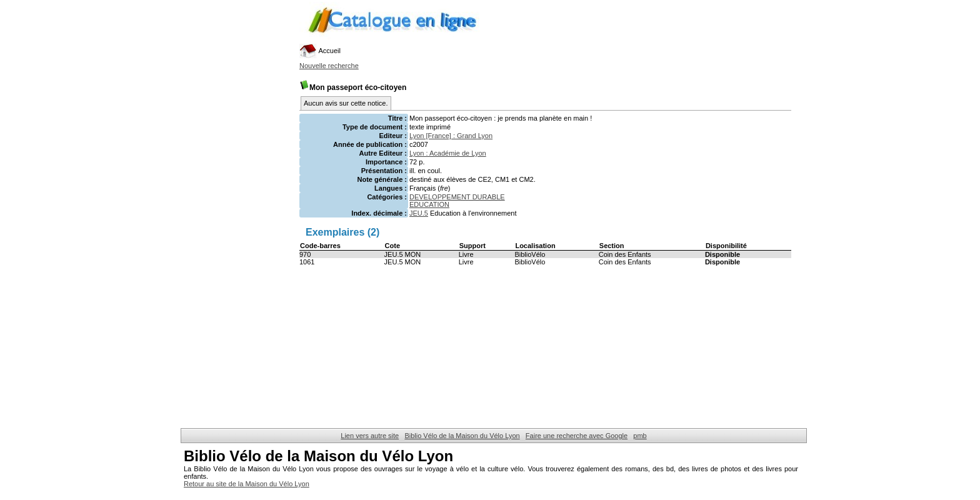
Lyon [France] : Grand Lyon (451, 136)
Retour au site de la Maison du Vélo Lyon (247, 484)
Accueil (320, 51)
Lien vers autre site (370, 436)
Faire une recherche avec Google (577, 436)
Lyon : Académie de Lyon (448, 153)
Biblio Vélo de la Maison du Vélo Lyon (462, 436)
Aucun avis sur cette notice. (346, 103)
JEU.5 (419, 213)
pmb (640, 436)
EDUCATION (429, 204)
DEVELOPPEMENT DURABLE (457, 197)
